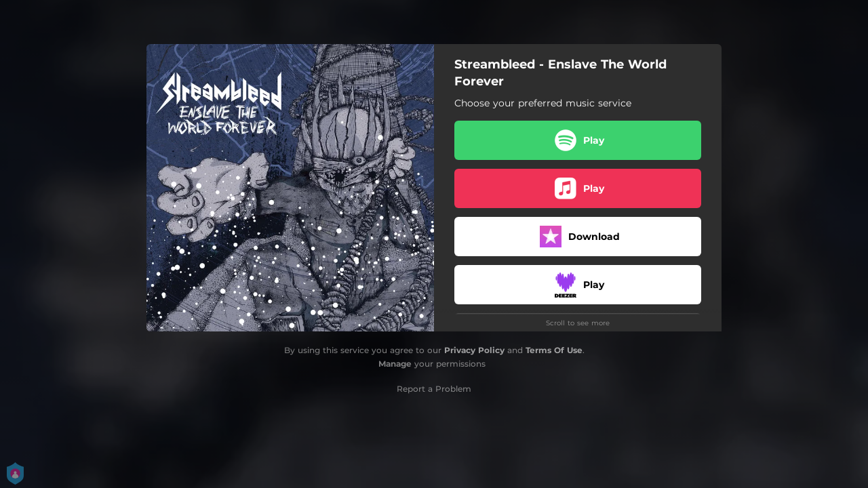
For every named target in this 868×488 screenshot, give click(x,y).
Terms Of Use (554, 350)
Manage (395, 364)
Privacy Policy (474, 350)
